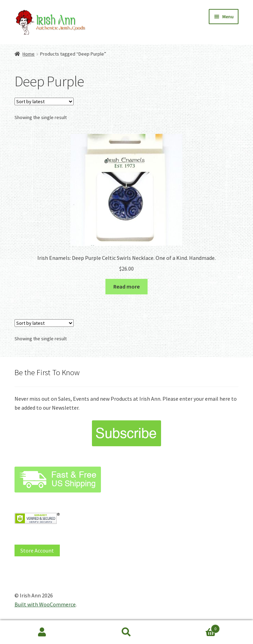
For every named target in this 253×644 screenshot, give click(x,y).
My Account (42, 632)
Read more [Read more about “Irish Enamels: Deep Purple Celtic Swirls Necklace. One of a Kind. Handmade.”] (126, 286)
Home (29, 54)
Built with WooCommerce (45, 604)
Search (126, 632)
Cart (194, 627)
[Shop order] (44, 101)
